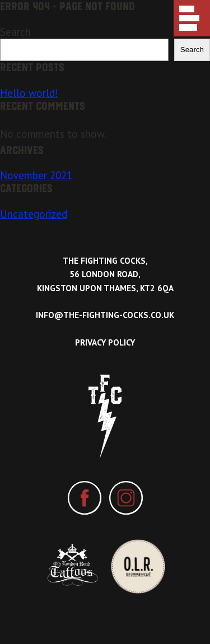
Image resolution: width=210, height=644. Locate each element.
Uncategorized (34, 214)
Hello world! (29, 93)
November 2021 (36, 175)
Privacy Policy (105, 342)
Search (15, 32)
